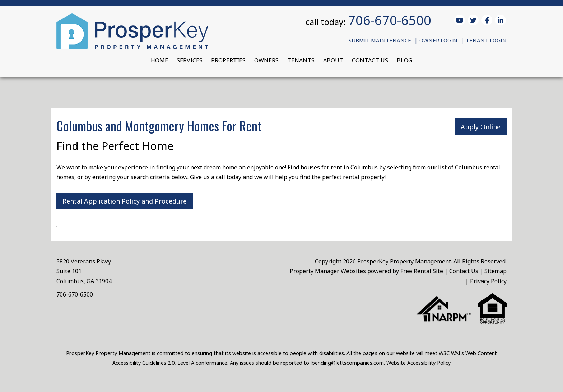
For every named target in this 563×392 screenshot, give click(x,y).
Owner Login (438, 40)
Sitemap (495, 271)
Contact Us (370, 60)
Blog (404, 60)
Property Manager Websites (328, 271)
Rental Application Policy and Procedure (125, 201)
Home (159, 60)
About (333, 60)
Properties (228, 60)
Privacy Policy (488, 281)
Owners (266, 60)
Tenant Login (486, 40)
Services (190, 60)
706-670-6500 (390, 20)
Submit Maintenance (380, 40)
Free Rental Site (422, 271)
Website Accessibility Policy (418, 363)
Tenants (301, 60)
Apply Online (481, 127)
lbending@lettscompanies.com (347, 363)
